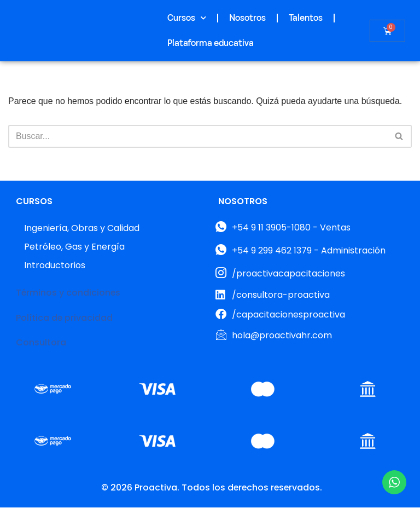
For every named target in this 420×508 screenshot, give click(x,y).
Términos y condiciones (69, 293)
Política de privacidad (65, 318)
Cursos (187, 18)
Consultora (41, 343)
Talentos (306, 18)
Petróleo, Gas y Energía (74, 247)
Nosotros (247, 18)
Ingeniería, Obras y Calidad (82, 229)
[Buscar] (198, 136)
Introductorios (55, 266)
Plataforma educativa (211, 43)
